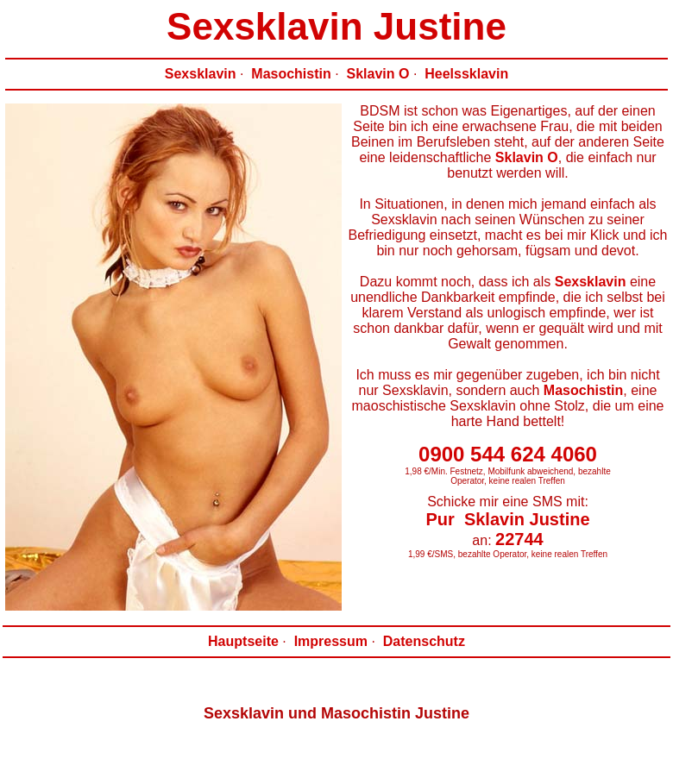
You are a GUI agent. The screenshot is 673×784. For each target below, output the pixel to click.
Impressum (331, 641)
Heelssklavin (466, 74)
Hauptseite (243, 641)
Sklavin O (378, 74)
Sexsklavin (201, 74)
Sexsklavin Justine (336, 26)
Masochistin (291, 74)
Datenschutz (424, 641)
